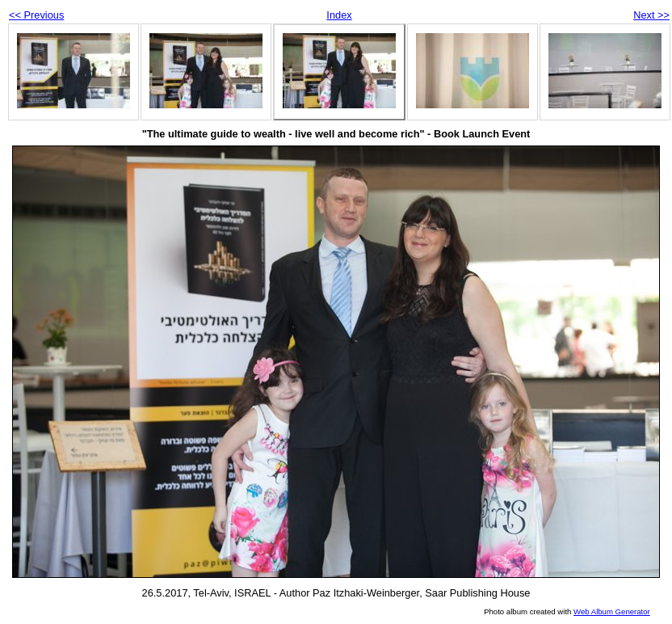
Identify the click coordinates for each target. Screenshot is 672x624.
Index (339, 15)
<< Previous (36, 15)
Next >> (651, 15)
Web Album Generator (612, 611)
